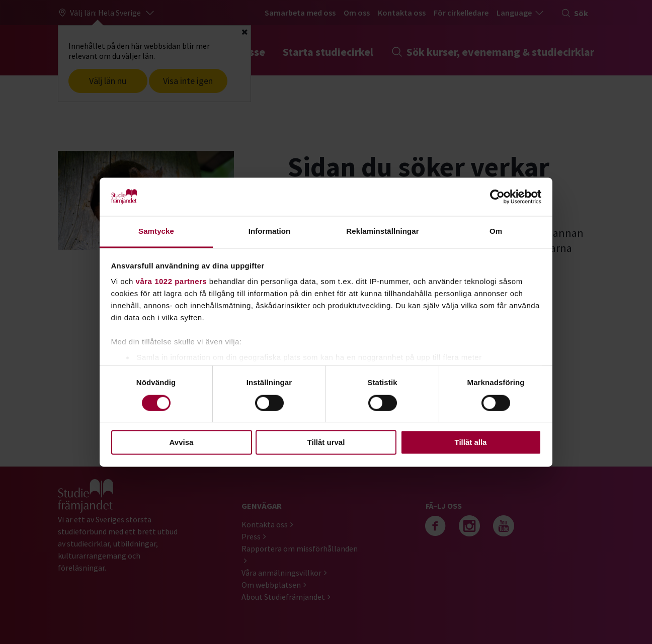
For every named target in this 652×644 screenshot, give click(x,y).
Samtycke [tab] (156, 232)
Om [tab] (496, 232)
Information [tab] (270, 232)
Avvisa (182, 443)
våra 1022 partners (172, 282)
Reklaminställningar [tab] (382, 232)
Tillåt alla (471, 443)
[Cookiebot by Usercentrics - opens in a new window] (497, 197)
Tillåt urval (326, 443)
